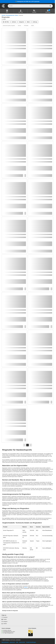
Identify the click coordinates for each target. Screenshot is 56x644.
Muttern (17, 15)
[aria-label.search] (50, 6)
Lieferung (35, 22)
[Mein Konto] (21, 11)
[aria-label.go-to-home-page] (3, 7)
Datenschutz (22, 642)
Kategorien (21, 22)
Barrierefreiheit (5, 642)
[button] (7, 11)
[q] (30, 6)
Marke (28, 22)
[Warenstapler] (48, 11)
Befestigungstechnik (10, 15)
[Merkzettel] (34, 11)
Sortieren (14, 22)
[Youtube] (4, 619)
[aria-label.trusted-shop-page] (31, 633)
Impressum (12, 642)
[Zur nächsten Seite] (31, 445)
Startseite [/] (4, 15)
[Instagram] (5, 622)
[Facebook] (4, 617)
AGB (17, 642)
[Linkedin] (4, 624)
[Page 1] (28, 445)
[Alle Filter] (6, 22)
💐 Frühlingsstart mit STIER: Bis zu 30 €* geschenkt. (27, 2)
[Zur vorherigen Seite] (24, 445)
